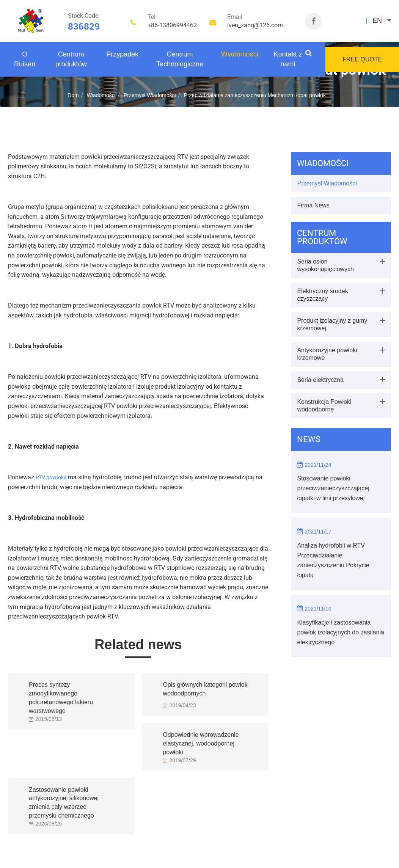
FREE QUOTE (362, 59)
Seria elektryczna (320, 380)
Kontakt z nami (288, 59)
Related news (138, 644)
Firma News (313, 205)
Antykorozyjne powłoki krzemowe (327, 354)
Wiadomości (240, 54)
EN (377, 20)
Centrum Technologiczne (180, 59)
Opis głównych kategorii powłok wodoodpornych (205, 689)
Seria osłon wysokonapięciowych (325, 265)
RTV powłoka (52, 477)
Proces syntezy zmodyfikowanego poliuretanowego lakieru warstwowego (61, 691)
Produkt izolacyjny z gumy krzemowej (332, 324)
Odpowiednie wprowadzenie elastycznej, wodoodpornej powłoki (201, 741)
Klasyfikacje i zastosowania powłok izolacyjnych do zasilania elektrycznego (340, 632)
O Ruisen (25, 59)
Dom (73, 95)
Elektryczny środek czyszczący (322, 295)
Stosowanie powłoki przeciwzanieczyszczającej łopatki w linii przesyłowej (333, 488)
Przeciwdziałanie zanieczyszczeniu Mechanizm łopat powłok (255, 95)
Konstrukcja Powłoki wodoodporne (324, 406)
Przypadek (122, 54)
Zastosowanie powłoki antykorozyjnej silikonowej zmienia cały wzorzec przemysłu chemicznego (64, 796)
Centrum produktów (71, 59)
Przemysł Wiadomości (150, 95)
